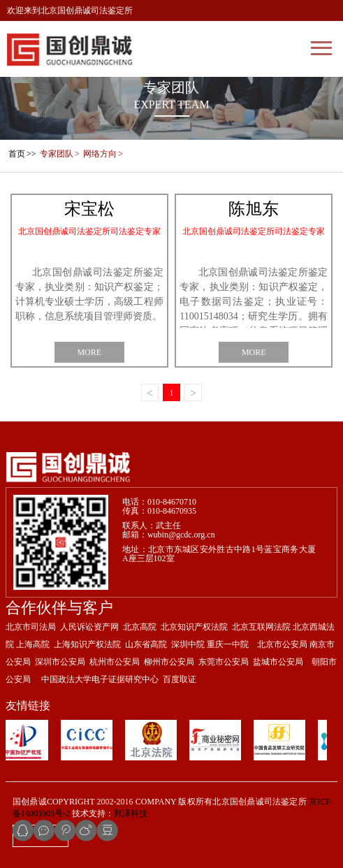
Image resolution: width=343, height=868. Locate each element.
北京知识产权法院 (194, 627)
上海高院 (33, 644)
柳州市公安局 (169, 662)
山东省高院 (146, 644)
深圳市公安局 (60, 662)
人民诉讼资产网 (89, 627)
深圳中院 (188, 644)
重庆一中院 (228, 644)
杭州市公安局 (115, 662)
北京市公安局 (282, 644)
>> (22, 154)
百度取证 (180, 679)
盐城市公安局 (278, 662)
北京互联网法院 (261, 627)
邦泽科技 (131, 813)
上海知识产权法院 (87, 644)
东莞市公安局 (222, 662)
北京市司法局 (31, 627)
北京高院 (140, 627)
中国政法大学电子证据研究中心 (100, 679)
